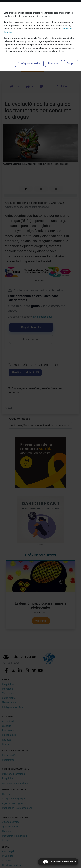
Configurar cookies (29, 64)
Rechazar (54, 64)
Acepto (71, 64)
